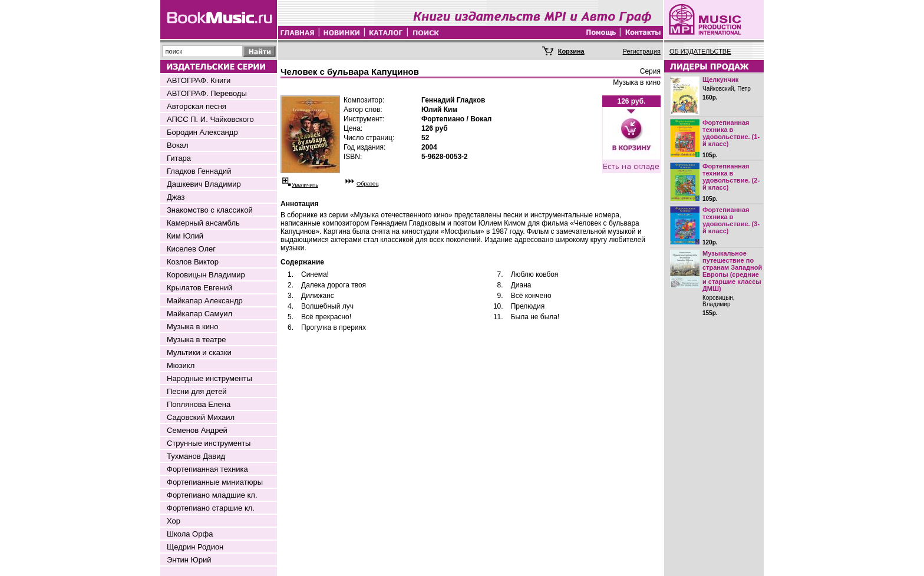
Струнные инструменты (209, 443)
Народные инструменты (209, 378)
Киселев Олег (191, 249)
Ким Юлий (185, 236)
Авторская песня (197, 106)
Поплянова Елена (199, 404)
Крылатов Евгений (199, 288)
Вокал (178, 145)
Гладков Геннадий (199, 171)
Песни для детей (197, 391)
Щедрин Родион (195, 547)
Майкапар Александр (205, 301)
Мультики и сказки (199, 352)
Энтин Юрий (189, 560)
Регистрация (642, 51)
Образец (368, 184)
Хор (174, 521)
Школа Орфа (190, 534)
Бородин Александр (202, 132)
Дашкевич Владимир (204, 184)
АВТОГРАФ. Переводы (207, 93)
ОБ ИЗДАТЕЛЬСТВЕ (700, 51)
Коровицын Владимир (206, 275)
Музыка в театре (197, 340)
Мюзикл (181, 365)
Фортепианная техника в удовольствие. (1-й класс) (731, 133)
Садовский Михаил (201, 417)
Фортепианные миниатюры (215, 482)
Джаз (176, 197)
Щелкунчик (720, 80)
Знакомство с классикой (210, 210)
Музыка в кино (192, 327)
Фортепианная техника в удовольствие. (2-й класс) (731, 177)
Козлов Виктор (193, 262)
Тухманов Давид (196, 456)
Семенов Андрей (197, 430)
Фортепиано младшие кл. (212, 495)
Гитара (179, 158)
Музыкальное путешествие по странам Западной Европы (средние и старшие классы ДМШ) (732, 271)
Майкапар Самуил (199, 314)
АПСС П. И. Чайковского (210, 119)
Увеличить (305, 185)
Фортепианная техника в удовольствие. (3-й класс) (731, 220)
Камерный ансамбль (203, 223)
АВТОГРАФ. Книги (199, 80)
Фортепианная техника (207, 469)
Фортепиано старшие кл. (211, 508)
